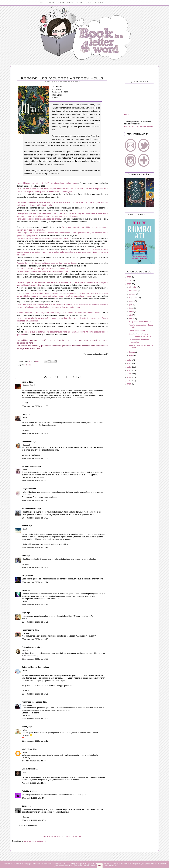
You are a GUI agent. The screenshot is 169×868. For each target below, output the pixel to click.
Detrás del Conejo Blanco (33, 667)
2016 (129, 370)
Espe (24, 613)
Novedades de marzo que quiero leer (139, 341)
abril (131, 315)
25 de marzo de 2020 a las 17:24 (35, 582)
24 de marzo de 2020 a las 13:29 (35, 518)
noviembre (134, 291)
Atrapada (26, 576)
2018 (129, 363)
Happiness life (28, 630)
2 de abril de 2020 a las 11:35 (34, 783)
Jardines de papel (30, 466)
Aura (24, 556)
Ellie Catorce (28, 769)
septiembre (134, 298)
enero (132, 355)
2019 (129, 360)
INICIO (42, 3)
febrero (132, 352)
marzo (132, 319)
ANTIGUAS (58, 837)
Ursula (25, 414)
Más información (111, 866)
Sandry (25, 727)
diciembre (133, 287)
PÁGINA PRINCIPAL (73, 837)
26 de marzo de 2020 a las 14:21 (35, 622)
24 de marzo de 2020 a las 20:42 (35, 568)
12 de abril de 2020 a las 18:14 (34, 798)
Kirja (24, 590)
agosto (132, 301)
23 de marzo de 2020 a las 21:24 (35, 500)
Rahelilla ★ (27, 791)
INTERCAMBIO (84, 3)
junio (131, 308)
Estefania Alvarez (30, 647)
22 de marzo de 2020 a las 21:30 (35, 406)
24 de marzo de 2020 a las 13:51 (35, 548)
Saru (24, 806)
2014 (129, 377)
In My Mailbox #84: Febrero (140, 322)
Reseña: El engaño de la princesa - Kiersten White (140, 335)
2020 (129, 284)
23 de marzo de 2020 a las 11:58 (35, 458)
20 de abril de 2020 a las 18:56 (34, 820)
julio (131, 305)
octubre (132, 294)
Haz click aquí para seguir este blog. (139, 126)
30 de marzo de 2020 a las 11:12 (35, 741)
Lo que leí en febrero (137, 331)
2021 (129, 281)
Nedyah (25, 526)
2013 (129, 381)
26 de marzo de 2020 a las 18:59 (35, 659)
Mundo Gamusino (30, 509)
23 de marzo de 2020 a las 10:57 (35, 434)
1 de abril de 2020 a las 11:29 (34, 761)
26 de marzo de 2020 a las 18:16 (35, 639)
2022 (129, 277)
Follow (127, 114)
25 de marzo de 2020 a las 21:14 (35, 605)
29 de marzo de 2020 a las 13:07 (35, 719)
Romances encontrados (32, 702)
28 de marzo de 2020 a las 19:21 (35, 694)
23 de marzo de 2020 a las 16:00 (35, 481)
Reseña (28, 365)
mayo (132, 312)
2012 (129, 384)
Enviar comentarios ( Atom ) (35, 841)
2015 (129, 374)
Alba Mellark (27, 442)
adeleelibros (27, 749)
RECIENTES (48, 837)
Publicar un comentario (28, 826)
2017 (129, 367)
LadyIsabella (27, 489)
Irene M (25, 382)
